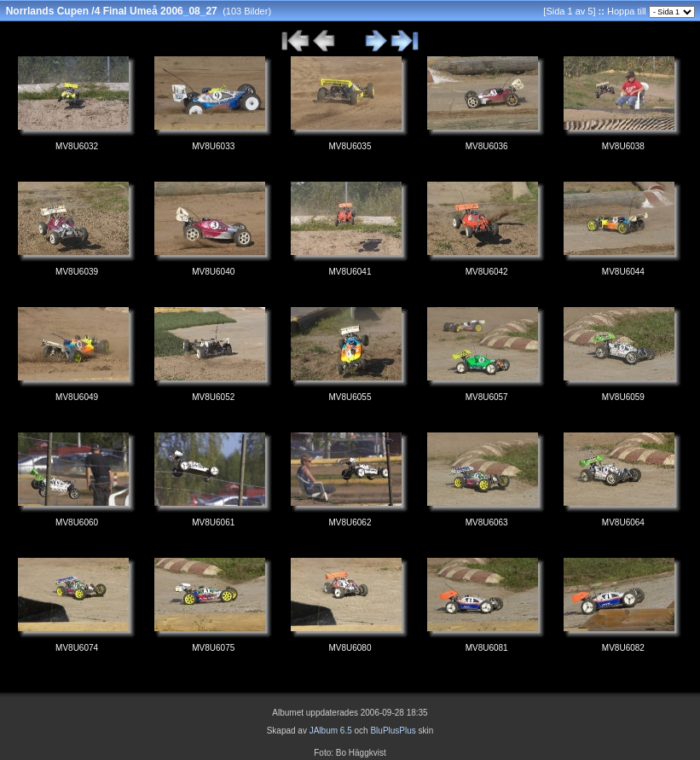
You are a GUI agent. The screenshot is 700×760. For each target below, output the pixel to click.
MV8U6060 (77, 522)
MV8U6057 (487, 397)
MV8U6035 (350, 146)
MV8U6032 (77, 146)
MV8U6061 (213, 522)
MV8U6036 (487, 146)
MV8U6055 (350, 397)
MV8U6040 (213, 272)
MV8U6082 (623, 648)
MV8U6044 (623, 272)
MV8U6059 (623, 397)
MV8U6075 (213, 648)
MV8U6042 (487, 272)
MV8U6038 (623, 146)
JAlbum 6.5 (331, 731)
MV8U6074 (77, 648)
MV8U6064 (623, 522)
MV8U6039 (77, 272)
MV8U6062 (350, 522)
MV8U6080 (350, 648)
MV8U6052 (213, 397)
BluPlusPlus (393, 731)
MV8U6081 (487, 648)
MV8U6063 (487, 522)
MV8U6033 (213, 146)
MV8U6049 (77, 397)
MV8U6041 (350, 272)
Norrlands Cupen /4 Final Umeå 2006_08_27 (112, 11)
